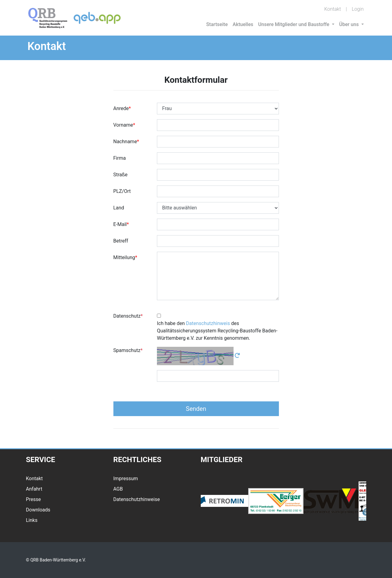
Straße (121, 175)
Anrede (121, 108)
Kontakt (333, 9)
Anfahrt (34, 489)
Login (358, 9)
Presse (34, 499)
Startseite (217, 24)
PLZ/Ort (122, 191)
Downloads (38, 510)
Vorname (123, 125)
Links (32, 520)
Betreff (121, 241)
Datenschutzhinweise (137, 499)
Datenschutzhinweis (208, 323)
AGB (118, 489)
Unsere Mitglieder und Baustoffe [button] (294, 24)
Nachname (125, 142)
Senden (196, 409)
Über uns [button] (350, 24)
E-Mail (120, 224)
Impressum (126, 478)
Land (119, 208)
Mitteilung (124, 257)
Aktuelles (243, 24)
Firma (120, 158)
